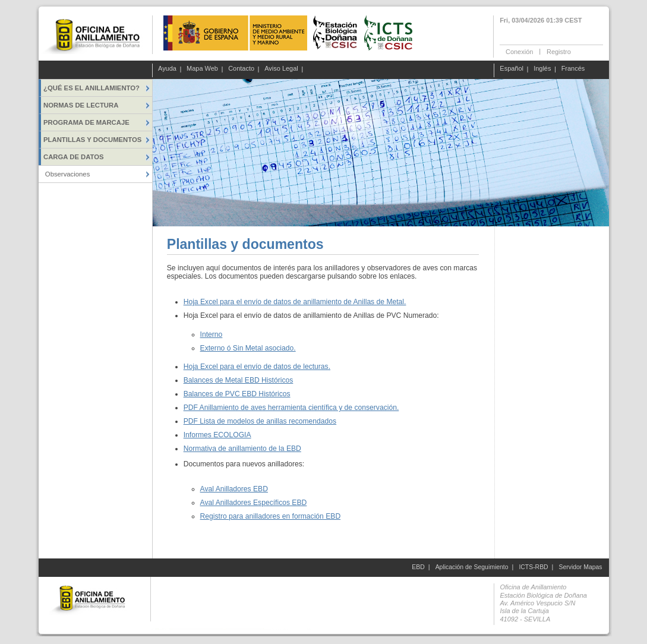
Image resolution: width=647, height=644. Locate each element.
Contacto (241, 69)
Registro (559, 51)
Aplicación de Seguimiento (472, 567)
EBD (418, 567)
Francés (573, 69)
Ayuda (167, 69)
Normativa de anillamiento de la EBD (242, 449)
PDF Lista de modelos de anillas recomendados (260, 421)
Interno (212, 334)
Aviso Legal (281, 69)
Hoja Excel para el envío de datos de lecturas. (257, 367)
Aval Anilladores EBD (234, 489)
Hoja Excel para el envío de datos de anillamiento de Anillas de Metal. (295, 302)
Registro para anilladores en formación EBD (271, 516)
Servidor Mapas (581, 567)
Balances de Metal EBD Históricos (239, 380)
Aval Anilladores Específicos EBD (254, 503)
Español (512, 69)
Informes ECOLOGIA (217, 435)
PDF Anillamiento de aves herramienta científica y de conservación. (291, 408)
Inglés (542, 69)
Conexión (519, 51)
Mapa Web (202, 69)
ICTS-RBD (533, 567)
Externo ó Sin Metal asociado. (248, 348)
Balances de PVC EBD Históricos (237, 394)
